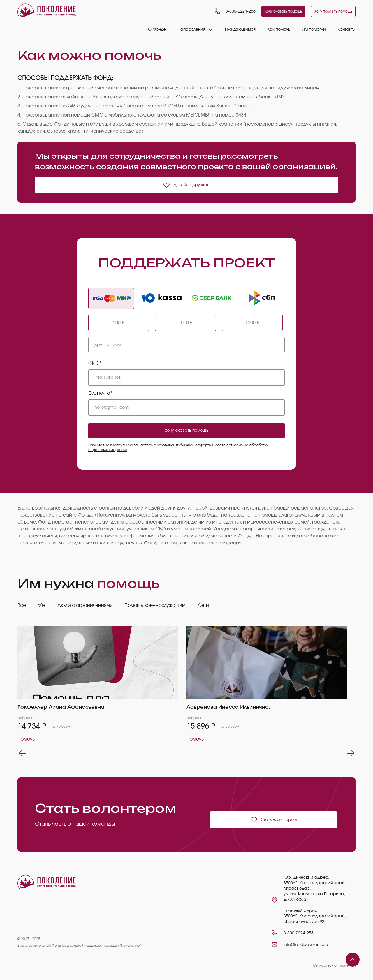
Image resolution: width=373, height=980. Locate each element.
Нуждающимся (240, 29)
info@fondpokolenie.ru (306, 945)
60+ (42, 605)
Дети (203, 605)
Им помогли (314, 29)
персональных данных (108, 450)
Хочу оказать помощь (283, 11)
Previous (22, 753)
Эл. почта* (100, 393)
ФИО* (95, 363)
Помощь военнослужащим (155, 605)
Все (22, 605)
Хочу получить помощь (333, 11)
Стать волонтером (273, 820)
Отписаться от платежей (334, 965)
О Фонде (157, 29)
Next (351, 753)
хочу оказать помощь (187, 431)
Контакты (346, 29)
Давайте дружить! (187, 185)
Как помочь (279, 29)
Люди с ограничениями (85, 605)
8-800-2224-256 (235, 11)
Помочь (26, 739)
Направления (191, 29)
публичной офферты (194, 445)
